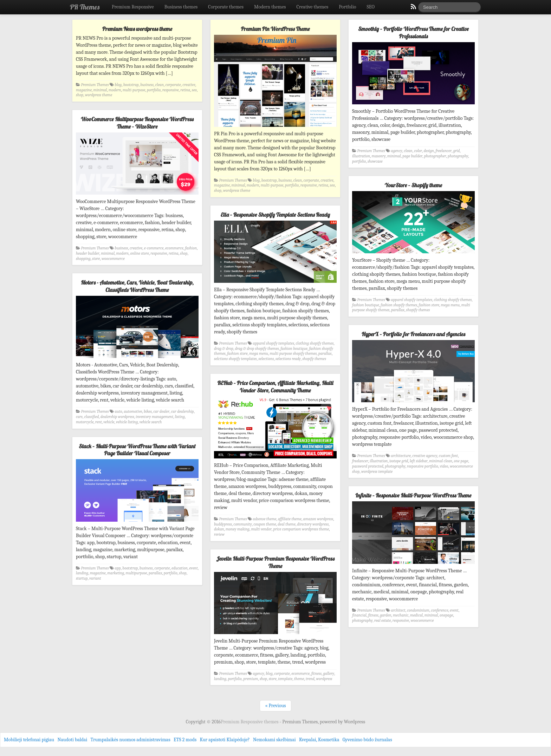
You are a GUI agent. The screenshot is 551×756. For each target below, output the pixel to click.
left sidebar (419, 461)
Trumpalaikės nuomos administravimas (131, 740)
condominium (418, 610)
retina (185, 90)
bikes (148, 412)
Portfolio (347, 7)
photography (458, 156)
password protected (368, 466)
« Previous (275, 706)
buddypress (223, 524)
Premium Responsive (133, 7)
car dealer (161, 412)
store (96, 259)
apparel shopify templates (412, 300)
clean (160, 85)
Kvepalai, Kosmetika (319, 740)
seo (194, 90)
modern (115, 90)
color (418, 151)
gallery (329, 674)
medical (416, 615)
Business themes (181, 7)
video (444, 466)
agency (397, 151)
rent (99, 422)
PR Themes (85, 7)
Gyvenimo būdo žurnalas (367, 740)
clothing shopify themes (453, 300)
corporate (173, 85)
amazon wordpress (318, 519)
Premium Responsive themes (250, 722)
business (147, 85)
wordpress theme (99, 95)
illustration (361, 156)
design (429, 151)
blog (118, 85)
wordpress (324, 679)
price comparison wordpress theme (301, 529)
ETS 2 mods (185, 740)
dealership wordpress (117, 417)
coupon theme (265, 524)
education (180, 568)
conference (439, 610)
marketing (116, 573)
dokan (219, 529)
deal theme (287, 524)
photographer (435, 156)
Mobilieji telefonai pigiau (29, 740)
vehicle (109, 422)
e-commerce (154, 248)
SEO (371, 7)
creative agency (425, 456)
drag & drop (224, 349)
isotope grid (399, 461)
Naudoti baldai (72, 740)
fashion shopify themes (399, 305)
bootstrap (131, 85)
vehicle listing (127, 422)
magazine (84, 90)
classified (91, 417)
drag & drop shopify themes (257, 349)
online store (140, 253)
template (285, 679)
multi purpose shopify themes (293, 354)
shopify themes (418, 310)
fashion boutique (366, 305)
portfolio (154, 90)
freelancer (443, 151)
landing (82, 573)
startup (82, 578)
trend (310, 679)
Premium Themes (95, 85)
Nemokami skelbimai (274, 740)
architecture (401, 456)
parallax (398, 310)
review (219, 535)
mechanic (401, 615)
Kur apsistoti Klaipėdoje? (225, 740)
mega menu (450, 305)
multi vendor (261, 529)
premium (251, 679)
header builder (88, 253)
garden (385, 615)
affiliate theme (290, 519)
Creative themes (313, 7)
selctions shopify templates (235, 359)
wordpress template (377, 472)
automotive (133, 412)
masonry (379, 156)
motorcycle (85, 422)
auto (119, 412)
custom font (448, 456)
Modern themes (270, 7)
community (242, 524)
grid (457, 151)
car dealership (183, 412)
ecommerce (174, 248)
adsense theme (265, 519)
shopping (83, 259)
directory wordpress (313, 524)
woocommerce (113, 259)
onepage (446, 615)
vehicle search (151, 422)
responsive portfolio (423, 466)
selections (266, 359)
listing (180, 417)
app (118, 568)
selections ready (288, 359)
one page (461, 461)
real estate (383, 621)
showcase (375, 161)
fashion (191, 248)
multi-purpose (134, 90)
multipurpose (137, 573)
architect (398, 610)
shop (80, 95)
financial (359, 615)
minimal (100, 90)
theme (299, 679)
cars (79, 417)
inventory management (154, 417)
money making (238, 529)
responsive (171, 90)
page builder (412, 156)
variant (95, 578)
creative (189, 85)
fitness (373, 615)
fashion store (429, 305)
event (193, 568)
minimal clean (441, 461)
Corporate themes (226, 7)
